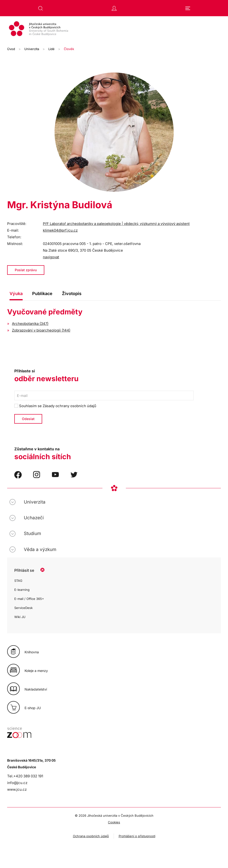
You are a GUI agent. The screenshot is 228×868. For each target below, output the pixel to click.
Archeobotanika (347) (30, 324)
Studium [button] (32, 533)
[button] (41, 8)
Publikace (42, 294)
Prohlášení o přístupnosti (137, 836)
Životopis (72, 294)
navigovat (51, 257)
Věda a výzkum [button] (40, 549)
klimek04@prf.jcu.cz (60, 230)
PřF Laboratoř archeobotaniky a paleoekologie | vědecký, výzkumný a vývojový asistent (116, 224)
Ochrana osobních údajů (91, 836)
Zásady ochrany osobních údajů (69, 406)
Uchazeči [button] (34, 518)
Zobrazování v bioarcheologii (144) (41, 330)
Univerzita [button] (35, 502)
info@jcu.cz (17, 783)
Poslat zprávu (26, 270)
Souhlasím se (55, 406)
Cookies (114, 822)
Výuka (16, 294)
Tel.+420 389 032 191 (25, 776)
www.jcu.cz (17, 789)
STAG (18, 581)
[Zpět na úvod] (114, 29)
